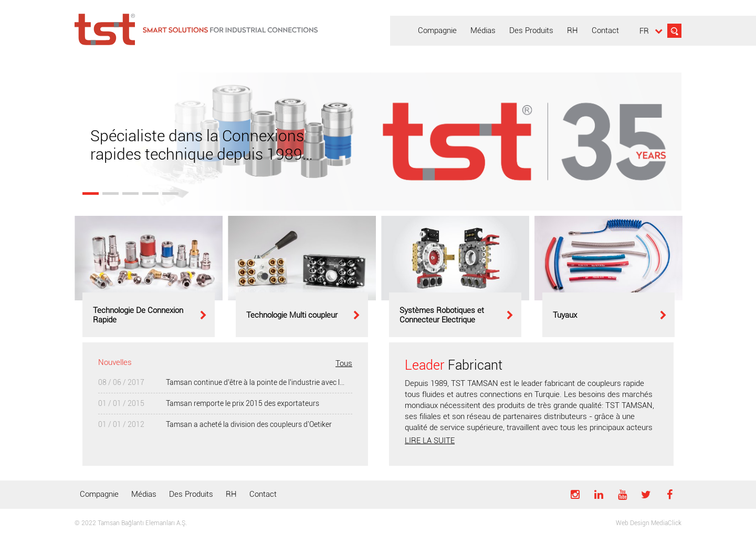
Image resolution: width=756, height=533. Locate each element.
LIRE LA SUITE (430, 441)
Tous (344, 363)
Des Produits (191, 494)
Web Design (633, 523)
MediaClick (666, 523)
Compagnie (99, 494)
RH (231, 494)
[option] (149, 276)
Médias (144, 494)
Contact (263, 494)
